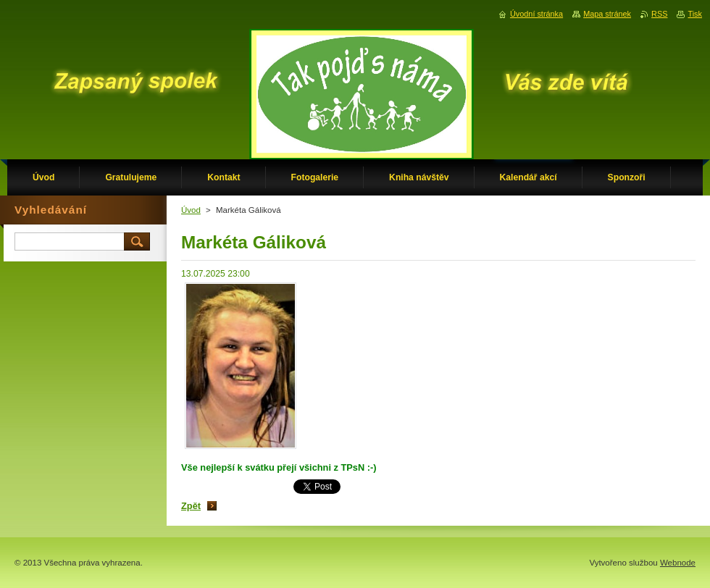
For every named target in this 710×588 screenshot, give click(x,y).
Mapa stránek (607, 14)
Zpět (191, 506)
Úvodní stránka (536, 14)
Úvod (191, 210)
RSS (659, 14)
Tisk (695, 14)
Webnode (678, 563)
